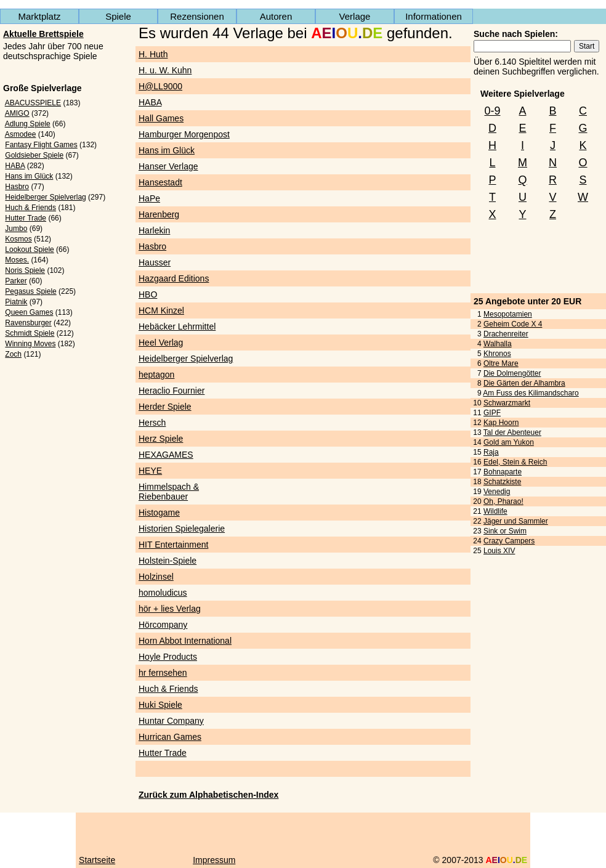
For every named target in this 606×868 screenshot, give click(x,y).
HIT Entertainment (173, 545)
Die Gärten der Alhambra (524, 383)
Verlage (355, 16)
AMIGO (17, 113)
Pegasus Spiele (30, 291)
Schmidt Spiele (30, 333)
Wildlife (495, 511)
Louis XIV (499, 551)
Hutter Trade (26, 218)
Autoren (276, 16)
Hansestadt (160, 182)
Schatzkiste (502, 482)
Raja (491, 452)
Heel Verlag (161, 343)
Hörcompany (163, 625)
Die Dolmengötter (512, 373)
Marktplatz (39, 16)
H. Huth (153, 54)
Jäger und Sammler (516, 521)
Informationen (434, 16)
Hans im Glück (29, 176)
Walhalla (498, 344)
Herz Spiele (161, 439)
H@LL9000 (160, 86)
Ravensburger (28, 323)
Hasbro (17, 187)
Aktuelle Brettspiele (43, 34)
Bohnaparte (503, 472)
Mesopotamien (508, 314)
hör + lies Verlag (170, 609)
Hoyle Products (168, 657)
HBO (148, 294)
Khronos (497, 354)
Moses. (17, 260)
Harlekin (154, 230)
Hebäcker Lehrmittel (177, 327)
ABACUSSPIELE (33, 103)
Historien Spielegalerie (182, 529)
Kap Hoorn (501, 423)
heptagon (156, 375)
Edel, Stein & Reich (515, 462)
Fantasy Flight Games (41, 145)
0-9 (492, 111)
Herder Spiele (165, 407)
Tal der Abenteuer (512, 432)
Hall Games (161, 118)
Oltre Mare (501, 363)
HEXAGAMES (166, 455)
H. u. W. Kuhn (165, 70)
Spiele (118, 16)
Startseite (97, 860)
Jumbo (16, 229)
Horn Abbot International (185, 641)
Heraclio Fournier (172, 391)
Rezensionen (197, 16)
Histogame (159, 513)
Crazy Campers (509, 541)
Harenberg (159, 214)
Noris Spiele (25, 270)
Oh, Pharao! (503, 501)
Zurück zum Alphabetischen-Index (208, 795)
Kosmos (18, 239)
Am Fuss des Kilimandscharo (531, 393)
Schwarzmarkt (507, 403)
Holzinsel (156, 577)
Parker (16, 281)
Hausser (155, 262)
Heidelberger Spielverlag (45, 197)
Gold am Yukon (509, 442)
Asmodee (21, 134)
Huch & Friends (30, 208)
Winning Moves (30, 344)
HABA (15, 166)
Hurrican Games (170, 737)
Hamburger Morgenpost (184, 134)
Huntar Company (171, 721)
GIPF (492, 413)
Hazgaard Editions (174, 278)
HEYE (150, 471)
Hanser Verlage (168, 166)
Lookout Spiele (29, 249)
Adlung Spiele (28, 124)
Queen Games (29, 312)
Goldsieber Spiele (34, 155)
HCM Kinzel (161, 310)
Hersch (152, 423)
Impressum (214, 860)
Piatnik (16, 302)
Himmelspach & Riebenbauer (169, 492)
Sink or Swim (505, 531)
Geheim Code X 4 (513, 324)
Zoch (13, 354)
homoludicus (163, 593)
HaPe (149, 198)
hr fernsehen (163, 673)
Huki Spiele (160, 705)
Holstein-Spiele (168, 561)
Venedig (497, 492)
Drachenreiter (506, 334)
